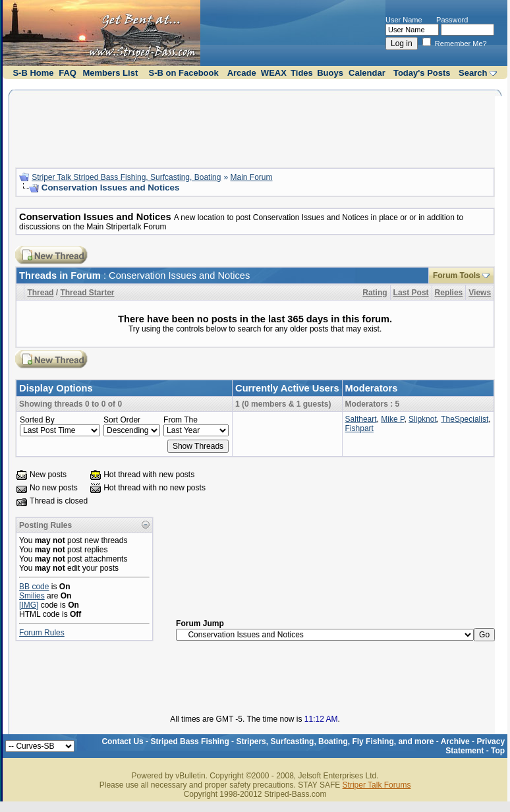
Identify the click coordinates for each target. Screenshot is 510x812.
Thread (40, 293)
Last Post (411, 293)
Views (480, 293)
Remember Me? (455, 43)
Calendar (367, 73)
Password (452, 20)
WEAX (274, 73)
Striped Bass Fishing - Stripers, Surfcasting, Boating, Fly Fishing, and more (292, 741)
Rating (375, 293)
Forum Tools (457, 275)
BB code (34, 587)
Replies (449, 293)
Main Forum (252, 177)
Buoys (330, 73)
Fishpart (359, 428)
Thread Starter (87, 293)
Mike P (392, 419)
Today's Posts (422, 73)
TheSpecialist (465, 419)
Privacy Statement (475, 746)
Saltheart (361, 419)
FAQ (68, 73)
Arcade (242, 73)
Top (498, 751)
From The (181, 420)
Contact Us (122, 741)
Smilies (32, 596)
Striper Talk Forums (377, 785)
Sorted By (37, 420)
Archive (455, 741)
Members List (110, 73)
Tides (302, 73)
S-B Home (33, 73)
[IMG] (29, 605)
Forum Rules (42, 633)
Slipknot (423, 419)
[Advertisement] (255, 127)
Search (473, 73)
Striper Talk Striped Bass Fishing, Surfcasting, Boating (126, 177)
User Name (404, 20)
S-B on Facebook (184, 73)
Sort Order (122, 420)
